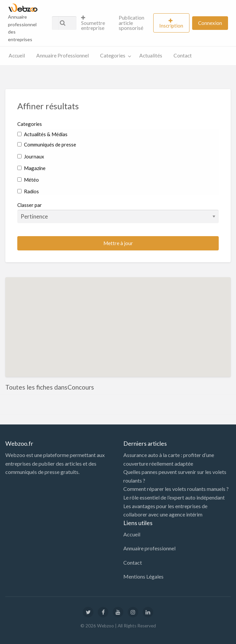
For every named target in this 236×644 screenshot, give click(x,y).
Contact (183, 55)
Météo (28, 180)
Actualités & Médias (42, 134)
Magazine (31, 168)
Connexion (210, 23)
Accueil (17, 55)
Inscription (171, 26)
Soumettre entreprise (93, 23)
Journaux (31, 156)
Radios (28, 191)
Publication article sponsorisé (131, 23)
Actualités (151, 55)
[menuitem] (94, 23)
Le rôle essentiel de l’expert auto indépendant (174, 497)
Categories (113, 55)
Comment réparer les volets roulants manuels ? (176, 489)
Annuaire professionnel (149, 548)
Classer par (118, 213)
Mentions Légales (143, 576)
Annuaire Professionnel (62, 55)
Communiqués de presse (47, 144)
